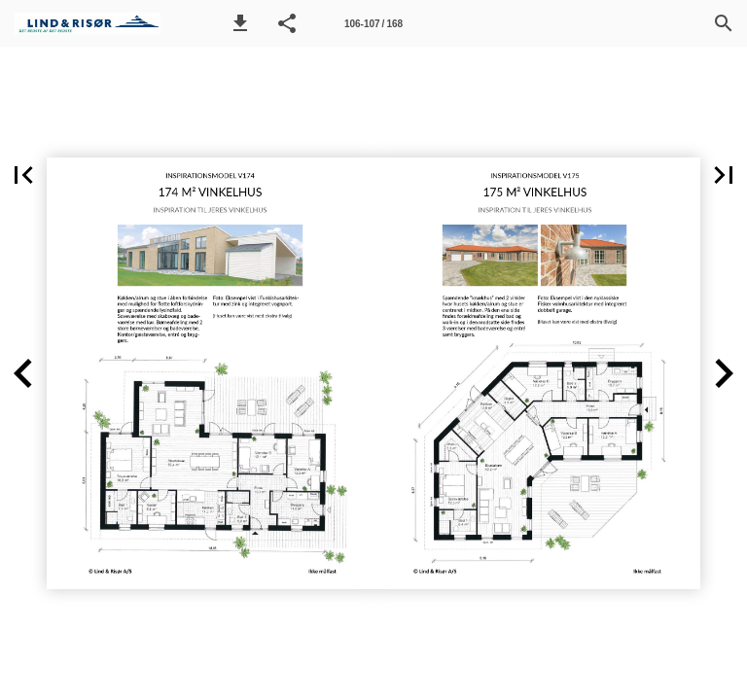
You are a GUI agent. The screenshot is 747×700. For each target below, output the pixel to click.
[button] (240, 23)
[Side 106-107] (373, 23)
